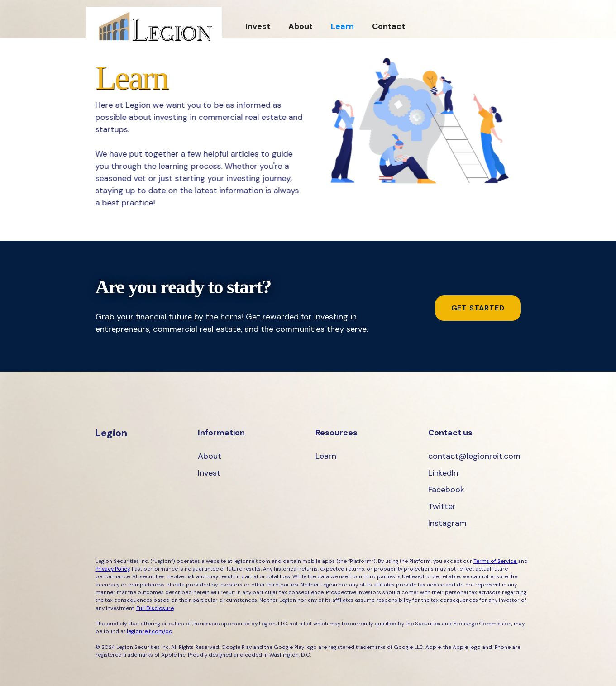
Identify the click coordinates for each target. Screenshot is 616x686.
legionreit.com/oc (149, 631)
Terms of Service (496, 561)
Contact (389, 26)
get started (478, 308)
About (301, 26)
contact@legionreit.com (474, 456)
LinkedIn (443, 473)
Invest (258, 26)
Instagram (447, 523)
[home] (154, 26)
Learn (342, 26)
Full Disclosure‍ (155, 608)
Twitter (442, 506)
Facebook (446, 490)
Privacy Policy (112, 569)
